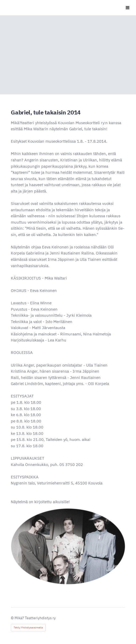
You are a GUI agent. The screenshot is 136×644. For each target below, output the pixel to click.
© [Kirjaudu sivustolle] (13, 618)
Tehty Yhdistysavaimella (28, 628)
